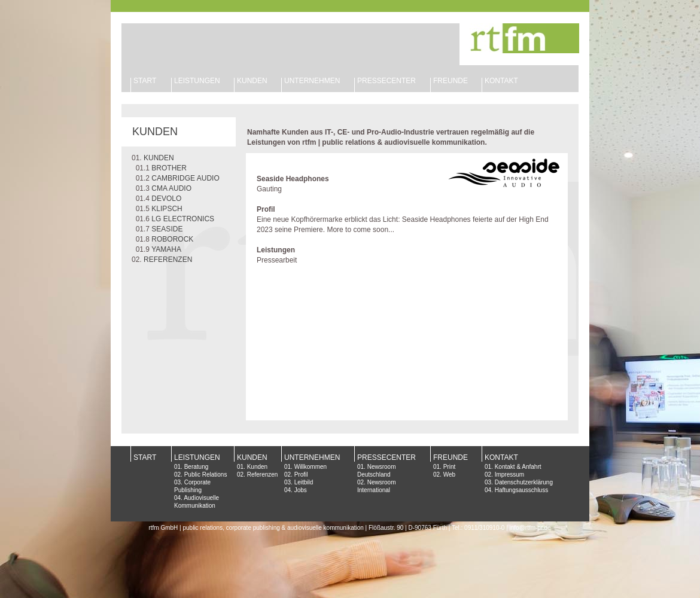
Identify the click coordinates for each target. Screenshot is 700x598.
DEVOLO (166, 199)
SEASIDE (167, 229)
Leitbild (304, 482)
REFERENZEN (168, 260)
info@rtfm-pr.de (530, 528)
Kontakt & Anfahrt (518, 467)
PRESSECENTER (386, 457)
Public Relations (206, 475)
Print (450, 467)
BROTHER (169, 168)
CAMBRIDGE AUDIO (185, 178)
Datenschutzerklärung (524, 482)
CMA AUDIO (171, 188)
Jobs (301, 490)
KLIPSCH (167, 209)
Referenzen (263, 475)
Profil (301, 475)
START (145, 81)
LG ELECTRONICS (183, 219)
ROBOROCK (172, 239)
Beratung (197, 467)
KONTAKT (501, 81)
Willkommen (311, 467)
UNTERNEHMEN (312, 81)
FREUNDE (451, 81)
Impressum (509, 475)
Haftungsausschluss (522, 490)
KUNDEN (252, 81)
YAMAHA (166, 249)
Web (449, 475)
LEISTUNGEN (197, 81)
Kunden (257, 467)
